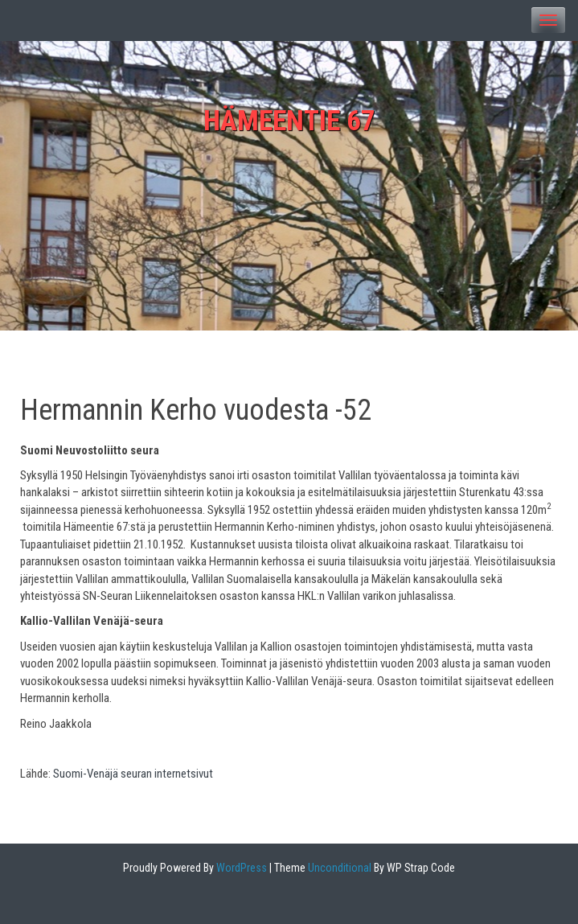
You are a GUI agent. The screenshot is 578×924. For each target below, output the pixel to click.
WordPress (240, 868)
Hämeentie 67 (289, 121)
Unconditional (338, 868)
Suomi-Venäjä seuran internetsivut (133, 774)
